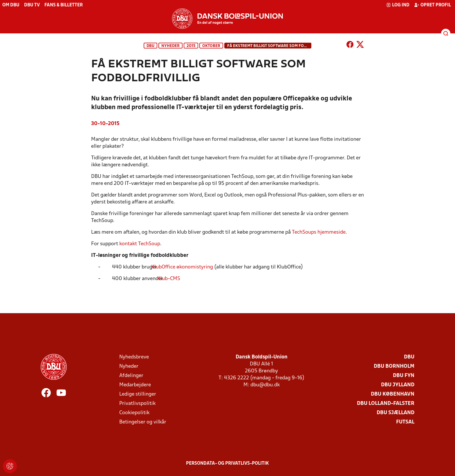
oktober (211, 46)
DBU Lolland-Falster (386, 404)
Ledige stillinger (138, 394)
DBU (150, 46)
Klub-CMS (172, 279)
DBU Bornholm (394, 366)
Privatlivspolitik (137, 404)
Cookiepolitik (134, 413)
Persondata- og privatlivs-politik (228, 464)
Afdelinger (131, 376)
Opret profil (433, 5)
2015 (191, 46)
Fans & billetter (64, 5)
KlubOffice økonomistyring (186, 267)
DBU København (393, 394)
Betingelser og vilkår (143, 422)
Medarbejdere (135, 385)
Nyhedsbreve (134, 357)
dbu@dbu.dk (265, 385)
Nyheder (170, 46)
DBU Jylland (398, 385)
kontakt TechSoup (140, 244)
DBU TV (32, 5)
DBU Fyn (404, 376)
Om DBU (11, 5)
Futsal (405, 422)
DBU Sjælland (396, 413)
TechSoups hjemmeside (319, 232)
